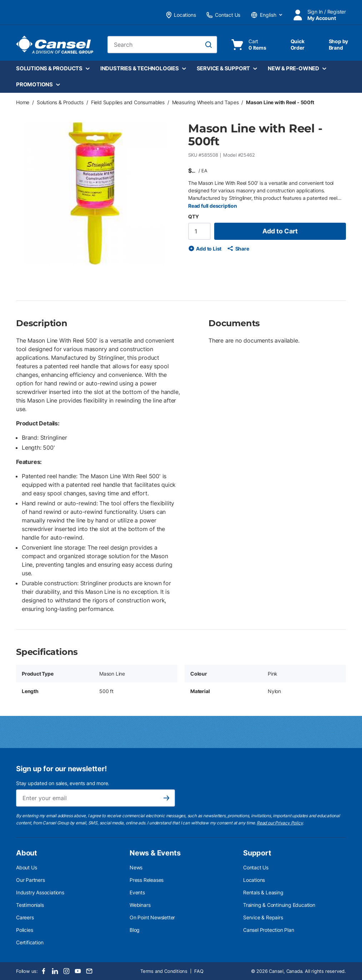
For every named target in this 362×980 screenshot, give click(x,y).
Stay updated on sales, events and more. (63, 783)
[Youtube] (78, 971)
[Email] (89, 971)
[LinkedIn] (55, 971)
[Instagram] (66, 971)
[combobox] (162, 45)
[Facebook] (44, 971)
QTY (193, 216)
